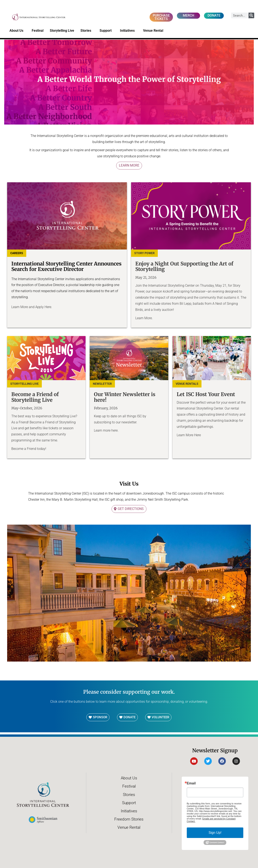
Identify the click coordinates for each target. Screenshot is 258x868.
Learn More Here (189, 435)
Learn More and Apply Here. (32, 307)
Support (107, 31)
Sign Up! (215, 833)
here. (115, 430)
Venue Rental (154, 31)
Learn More (129, 165)
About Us (17, 31)
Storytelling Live (62, 31)
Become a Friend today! (29, 449)
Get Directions (131, 509)
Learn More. (144, 318)
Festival (38, 31)
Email (191, 783)
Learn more (103, 430)
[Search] (251, 15)
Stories (87, 31)
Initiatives (128, 31)
